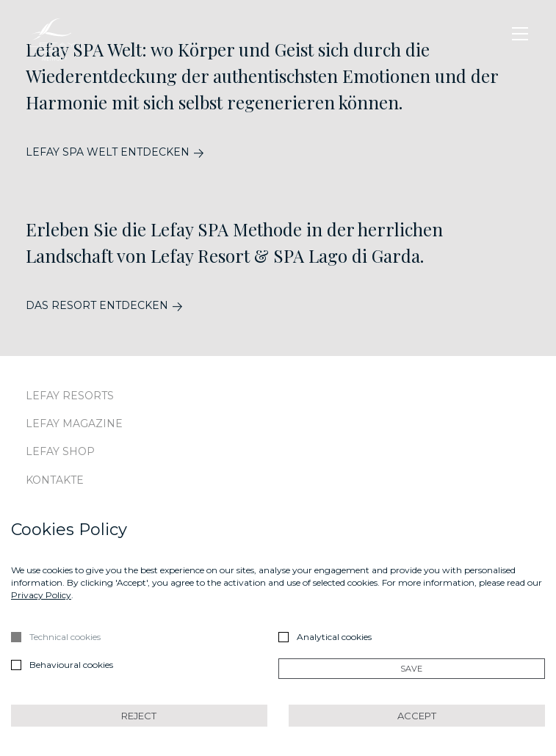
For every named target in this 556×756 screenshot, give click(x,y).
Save (411, 669)
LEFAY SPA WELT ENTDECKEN (108, 152)
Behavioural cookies (71, 665)
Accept (417, 716)
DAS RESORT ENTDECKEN (97, 306)
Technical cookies (65, 637)
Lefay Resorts (70, 396)
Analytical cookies (334, 637)
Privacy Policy (41, 595)
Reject (139, 716)
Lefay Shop (60, 451)
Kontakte (55, 480)
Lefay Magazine (74, 424)
